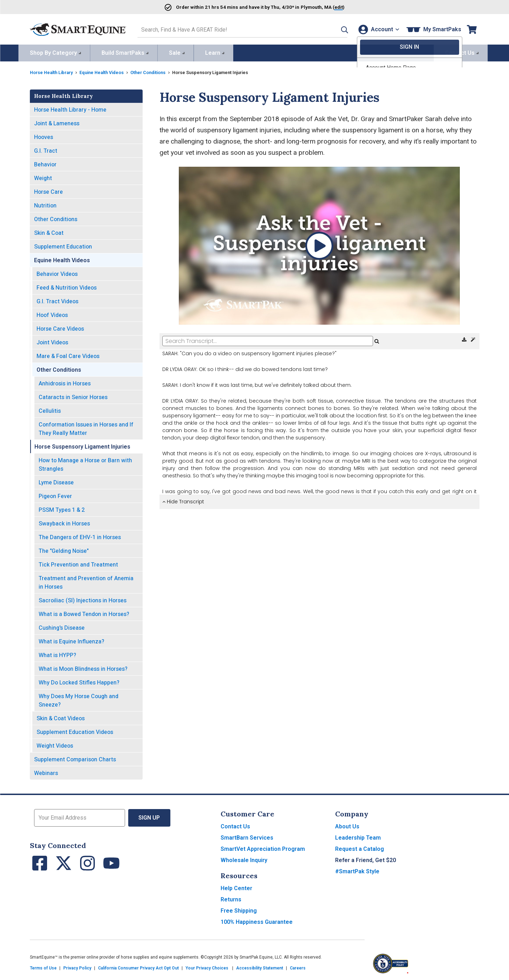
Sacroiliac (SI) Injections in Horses (83, 599)
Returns (231, 898)
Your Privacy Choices (207, 967)
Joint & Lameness (57, 122)
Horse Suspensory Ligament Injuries (82, 445)
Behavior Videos (57, 273)
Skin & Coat (49, 231)
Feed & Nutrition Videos (67, 286)
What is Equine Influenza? (71, 640)
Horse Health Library (54, 71)
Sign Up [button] (149, 816)
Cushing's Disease (62, 626)
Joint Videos (52, 341)
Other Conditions (161, 71)
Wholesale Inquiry (244, 859)
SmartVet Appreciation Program (263, 847)
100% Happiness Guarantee (257, 921)
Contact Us (235, 825)
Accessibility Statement (260, 967)
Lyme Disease (56, 481)
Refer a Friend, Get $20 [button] (366, 859)
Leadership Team (358, 836)
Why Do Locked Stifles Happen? (79, 681)
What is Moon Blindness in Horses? (83, 667)
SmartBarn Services (247, 836)
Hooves (44, 136)
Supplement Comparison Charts (75, 758)
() (332, 7)
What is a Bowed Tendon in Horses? (84, 613)
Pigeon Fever (55, 495)
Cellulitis (50, 409)
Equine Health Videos (109, 71)
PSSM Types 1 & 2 (62, 508)
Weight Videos (55, 744)
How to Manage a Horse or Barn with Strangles (85, 463)
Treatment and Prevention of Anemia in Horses (86, 581)
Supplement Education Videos (75, 731)
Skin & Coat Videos (61, 717)
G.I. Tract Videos (57, 300)
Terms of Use (43, 967)
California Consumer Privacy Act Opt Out (138, 967)
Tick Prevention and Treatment (78, 563)
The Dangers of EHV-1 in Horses (80, 536)
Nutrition (45, 204)
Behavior (45, 163)
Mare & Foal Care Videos (68, 355)
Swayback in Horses (64, 522)
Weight (43, 177)
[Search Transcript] (268, 340)
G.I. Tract (46, 149)
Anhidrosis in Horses (65, 382)
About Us (347, 825)
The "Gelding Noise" (64, 549)
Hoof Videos (52, 314)
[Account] (377, 29)
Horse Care (48, 190)
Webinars (46, 772)
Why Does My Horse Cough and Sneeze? (79, 699)
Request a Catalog (360, 847)
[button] (334, 29)
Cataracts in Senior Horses (73, 396)
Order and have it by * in (234, 7)
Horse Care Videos (60, 327)
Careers (298, 967)
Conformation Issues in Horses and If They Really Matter (86, 427)
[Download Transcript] (465, 338)
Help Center (236, 887)
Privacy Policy (77, 967)
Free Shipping (239, 909)
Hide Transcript (183, 500)
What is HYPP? (57, 654)
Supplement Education (63, 245)
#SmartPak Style (357, 870)
